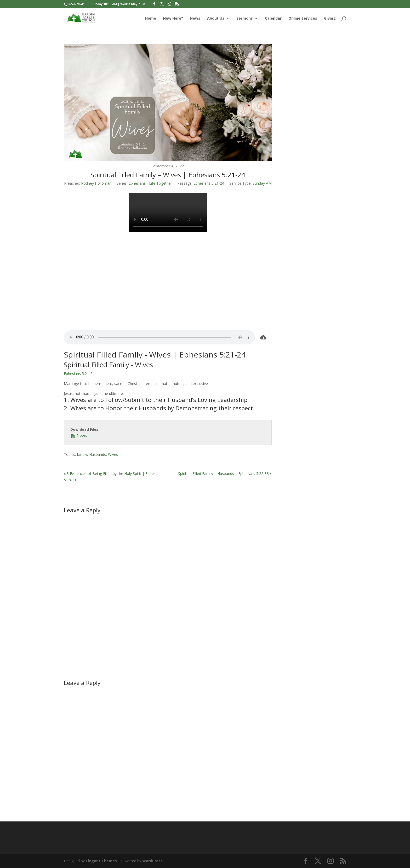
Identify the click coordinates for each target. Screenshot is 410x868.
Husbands (98, 454)
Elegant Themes (101, 861)
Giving (330, 19)
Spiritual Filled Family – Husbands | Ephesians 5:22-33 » (225, 473)
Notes (79, 435)
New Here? (173, 19)
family (82, 454)
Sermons (245, 19)
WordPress (152, 861)
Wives (113, 454)
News (195, 19)
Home (151, 19)
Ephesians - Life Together (150, 183)
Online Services (303, 19)
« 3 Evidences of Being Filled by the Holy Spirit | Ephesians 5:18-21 (113, 477)
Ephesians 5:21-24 (209, 183)
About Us (216, 19)
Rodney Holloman (96, 183)
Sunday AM (262, 183)
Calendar (273, 19)
